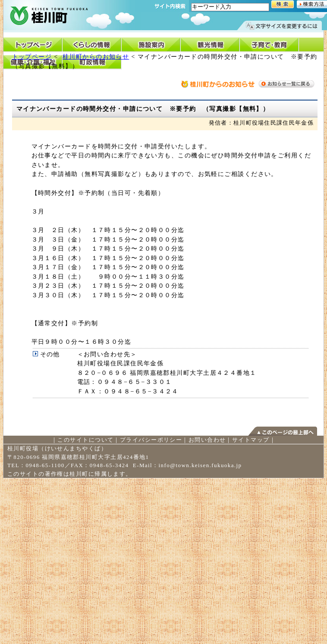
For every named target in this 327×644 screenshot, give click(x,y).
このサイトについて (85, 440)
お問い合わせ (207, 440)
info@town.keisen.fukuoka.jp (200, 465)
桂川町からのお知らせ (96, 57)
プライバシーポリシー (151, 440)
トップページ (32, 57)
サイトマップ (251, 440)
